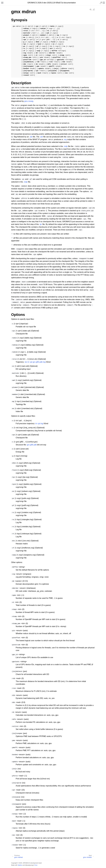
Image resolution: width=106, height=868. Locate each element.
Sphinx (20, 865)
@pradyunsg (29, 865)
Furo (36, 865)
